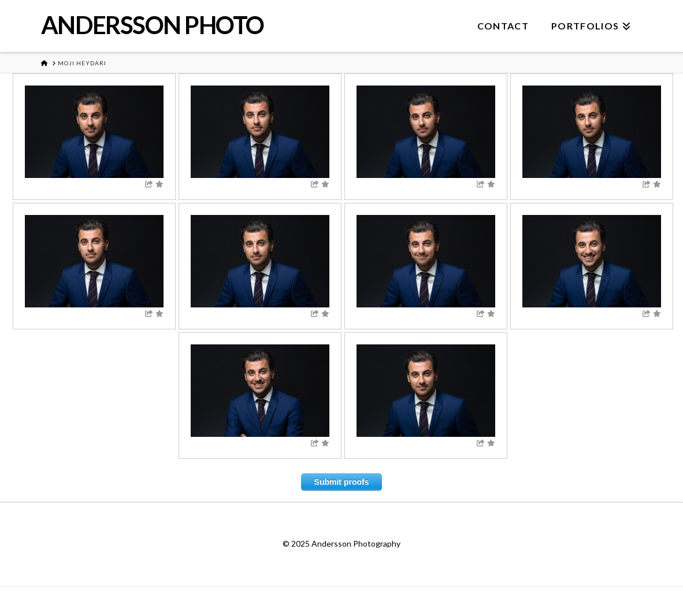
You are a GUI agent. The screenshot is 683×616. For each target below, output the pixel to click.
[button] (672, 11)
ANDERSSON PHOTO (153, 25)
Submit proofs (342, 482)
